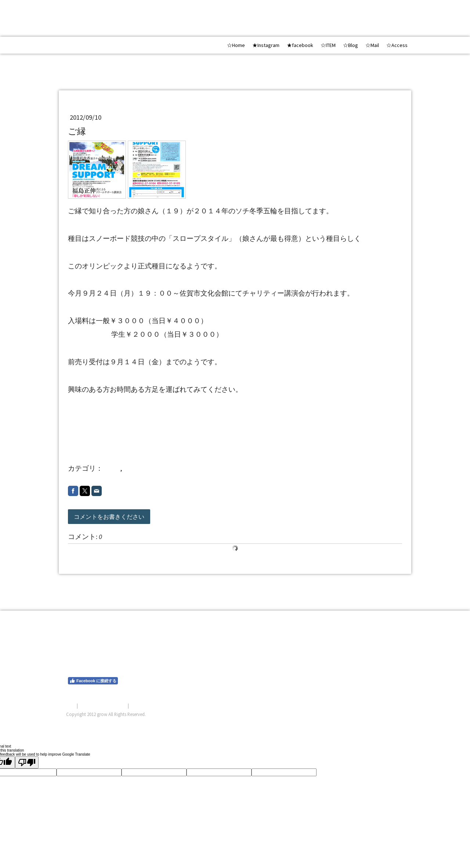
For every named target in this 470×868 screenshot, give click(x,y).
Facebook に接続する (93, 681)
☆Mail (372, 45)
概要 (71, 705)
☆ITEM (328, 45)
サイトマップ (144, 705)
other (112, 468)
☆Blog (350, 45)
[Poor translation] (27, 762)
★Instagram (266, 45)
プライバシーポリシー (103, 705)
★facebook (300, 45)
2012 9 (135, 468)
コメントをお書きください (109, 517)
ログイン (394, 723)
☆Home (236, 45)
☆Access (397, 45)
